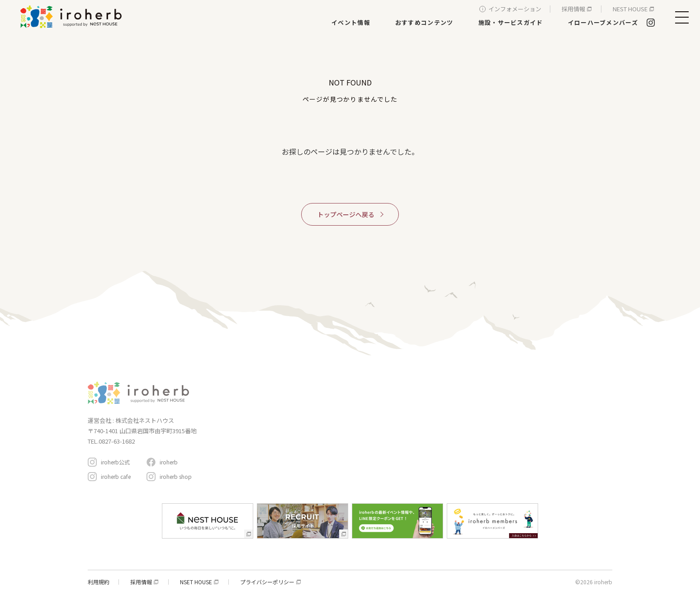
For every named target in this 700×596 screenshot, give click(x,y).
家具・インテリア (368, 400)
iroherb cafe (116, 476)
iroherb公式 (115, 462)
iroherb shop (176, 476)
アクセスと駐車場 (573, 436)
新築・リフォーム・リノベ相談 (384, 413)
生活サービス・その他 (373, 451)
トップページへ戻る (346, 214)
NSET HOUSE (196, 582)
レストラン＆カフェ (370, 425)
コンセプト (458, 386)
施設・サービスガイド (511, 23)
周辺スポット (462, 441)
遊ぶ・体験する (365, 438)
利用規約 (99, 582)
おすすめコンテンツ (424, 23)
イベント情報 (351, 23)
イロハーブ (72, 17)
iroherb (169, 462)
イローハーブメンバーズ (603, 23)
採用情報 (573, 9)
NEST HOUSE (630, 9)
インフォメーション (515, 9)
